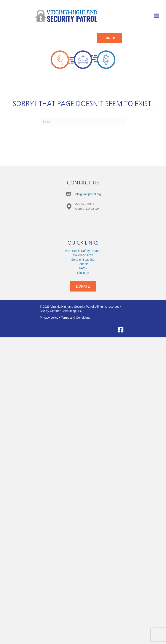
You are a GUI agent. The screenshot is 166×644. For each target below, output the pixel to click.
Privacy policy (49, 318)
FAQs (83, 268)
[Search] (83, 122)
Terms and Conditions (76, 318)
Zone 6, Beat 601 (83, 260)
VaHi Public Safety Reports (83, 251)
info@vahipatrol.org (88, 194)
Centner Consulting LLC (66, 311)
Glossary (83, 273)
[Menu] (156, 16)
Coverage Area (83, 255)
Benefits (83, 264)
